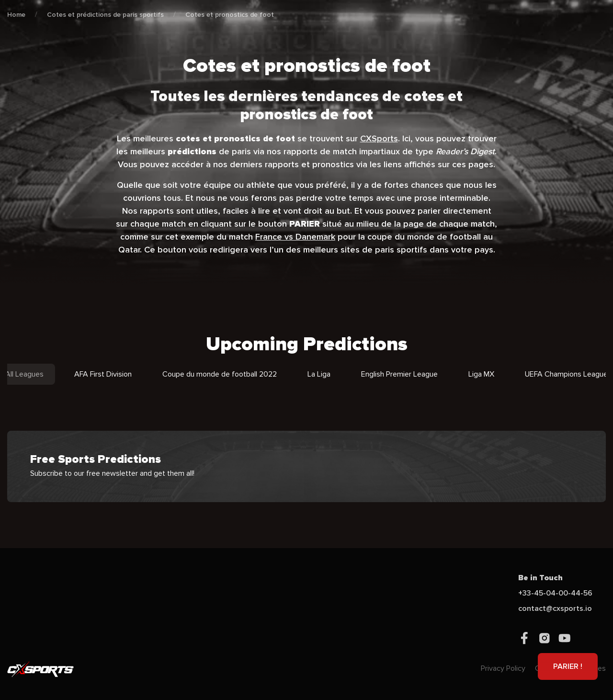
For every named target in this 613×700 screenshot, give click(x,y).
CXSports (379, 138)
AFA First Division (103, 374)
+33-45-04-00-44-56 (555, 593)
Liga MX (481, 374)
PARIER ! (568, 666)
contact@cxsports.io (555, 608)
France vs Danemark (295, 237)
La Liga (319, 374)
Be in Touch (540, 578)
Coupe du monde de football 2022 (220, 374)
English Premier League (399, 374)
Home (16, 15)
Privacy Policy (503, 668)
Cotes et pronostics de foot (230, 15)
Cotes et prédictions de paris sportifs (105, 15)
